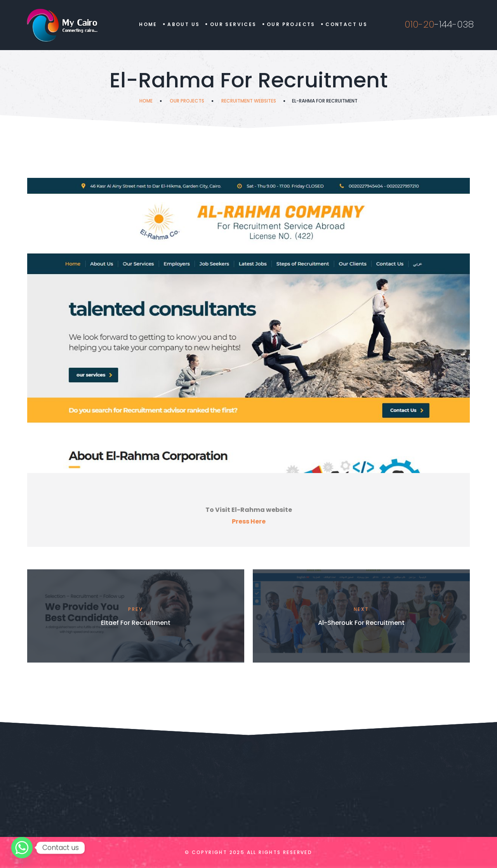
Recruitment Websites (249, 101)
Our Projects (291, 24)
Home (148, 24)
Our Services (233, 24)
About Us (183, 24)
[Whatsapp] (22, 848)
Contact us (346, 24)
